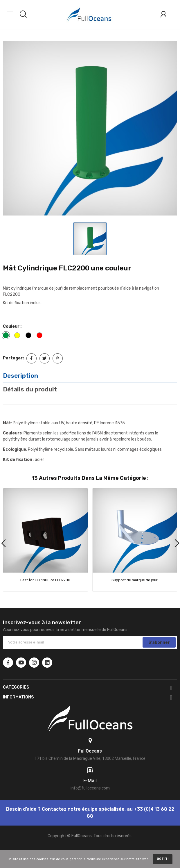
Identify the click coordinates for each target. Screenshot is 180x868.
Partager (32, 358)
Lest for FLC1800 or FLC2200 (45, 580)
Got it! (163, 859)
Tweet (45, 358)
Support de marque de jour (135, 580)
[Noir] (30, 336)
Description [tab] (20, 376)
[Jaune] (19, 336)
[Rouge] (41, 336)
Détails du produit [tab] (30, 389)
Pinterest (58, 358)
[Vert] (7, 336)
